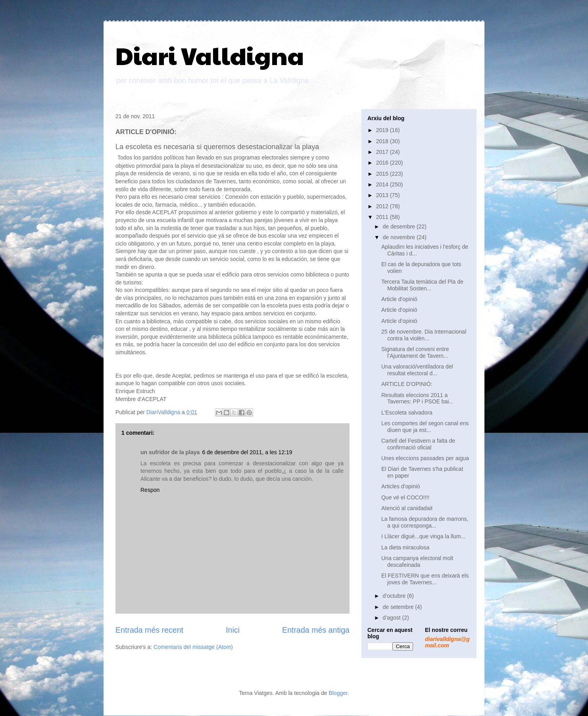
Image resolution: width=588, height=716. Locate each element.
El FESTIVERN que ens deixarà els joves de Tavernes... (425, 579)
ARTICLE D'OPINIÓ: (407, 384)
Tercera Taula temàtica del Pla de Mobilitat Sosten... (422, 285)
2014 (383, 184)
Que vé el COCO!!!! (405, 497)
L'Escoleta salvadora (407, 413)
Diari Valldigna (210, 55)
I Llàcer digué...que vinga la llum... (423, 536)
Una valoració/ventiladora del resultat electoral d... (417, 370)
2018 (383, 141)
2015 (383, 174)
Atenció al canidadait (407, 508)
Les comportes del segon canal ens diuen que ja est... (425, 427)
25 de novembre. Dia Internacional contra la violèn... (424, 335)
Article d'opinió (399, 299)
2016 (383, 163)
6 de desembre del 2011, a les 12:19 (247, 452)
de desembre (400, 227)
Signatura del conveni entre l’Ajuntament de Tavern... (415, 352)
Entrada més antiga (316, 630)
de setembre (399, 607)
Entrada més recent (149, 630)
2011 (383, 217)
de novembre (400, 237)
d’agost (392, 618)
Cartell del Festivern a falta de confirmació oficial (418, 444)
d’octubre (395, 596)
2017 (383, 152)
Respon (150, 490)
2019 (383, 130)
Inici (233, 630)
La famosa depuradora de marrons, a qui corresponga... (425, 522)
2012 (383, 206)
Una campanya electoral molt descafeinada (417, 561)
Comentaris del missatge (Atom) (193, 647)
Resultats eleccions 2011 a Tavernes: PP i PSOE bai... (417, 398)
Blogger (338, 693)
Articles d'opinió (401, 486)
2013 (383, 195)
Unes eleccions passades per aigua (425, 458)
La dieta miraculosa (405, 547)
